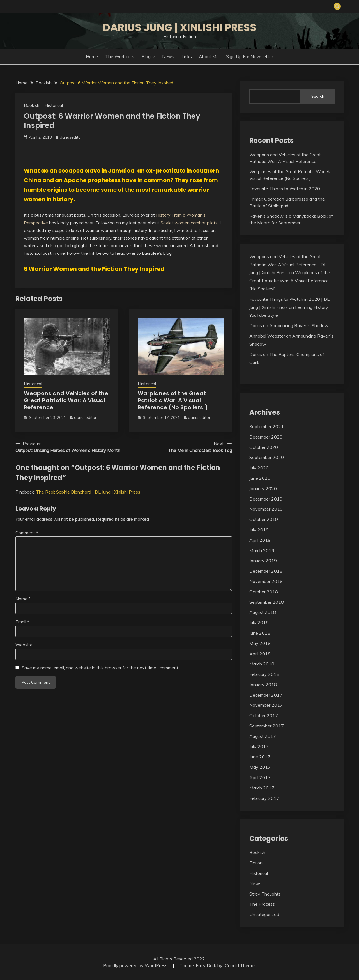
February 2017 (264, 798)
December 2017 (266, 695)
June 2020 (260, 478)
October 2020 (264, 447)
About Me (209, 56)
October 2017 (264, 715)
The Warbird (118, 56)
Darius (256, 325)
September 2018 (267, 602)
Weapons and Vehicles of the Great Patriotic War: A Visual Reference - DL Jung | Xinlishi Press (288, 265)
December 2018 (266, 571)
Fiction (256, 863)
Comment (27, 533)
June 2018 (260, 633)
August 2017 (263, 736)
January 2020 (263, 488)
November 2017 (266, 705)
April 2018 (260, 654)
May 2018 (260, 643)
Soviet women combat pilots (189, 223)
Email (22, 622)
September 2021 (267, 426)
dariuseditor (71, 137)
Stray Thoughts (265, 894)
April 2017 (260, 777)
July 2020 (259, 468)
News (168, 56)
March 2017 (262, 788)
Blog (146, 56)
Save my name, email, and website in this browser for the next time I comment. (100, 668)
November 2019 (266, 509)
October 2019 (264, 519)
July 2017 (259, 747)
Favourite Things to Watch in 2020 (285, 189)
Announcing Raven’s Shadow (299, 325)
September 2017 (267, 726)
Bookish (32, 105)
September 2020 (267, 457)
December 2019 (266, 499)
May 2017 (260, 767)
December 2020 (266, 437)
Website (24, 645)
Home (92, 56)
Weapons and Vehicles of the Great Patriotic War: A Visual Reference (66, 400)
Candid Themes (241, 965)
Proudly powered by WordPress (136, 965)
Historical (54, 105)
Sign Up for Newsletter (250, 56)
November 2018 (266, 581)
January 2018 (263, 685)
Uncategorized (264, 914)
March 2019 (262, 550)
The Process (262, 904)
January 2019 (263, 561)
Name (23, 599)
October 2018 (264, 592)
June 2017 (260, 757)
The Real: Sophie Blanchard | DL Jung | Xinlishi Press (88, 492)
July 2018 (259, 623)
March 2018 (262, 664)
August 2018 (263, 612)
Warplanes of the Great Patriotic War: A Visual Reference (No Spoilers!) (173, 400)
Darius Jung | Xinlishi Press (179, 27)
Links (187, 56)
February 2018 (264, 674)
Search (318, 96)
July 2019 (259, 530)
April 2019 (260, 540)
